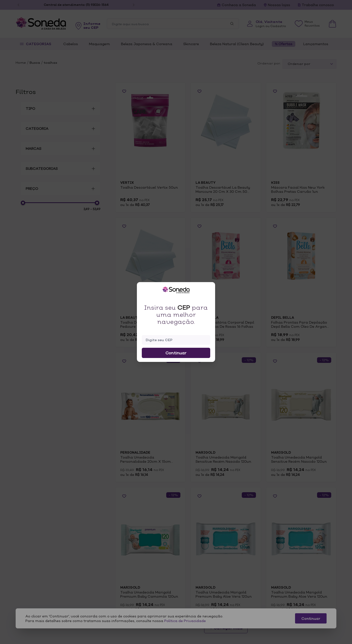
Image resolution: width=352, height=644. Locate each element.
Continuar (176, 353)
